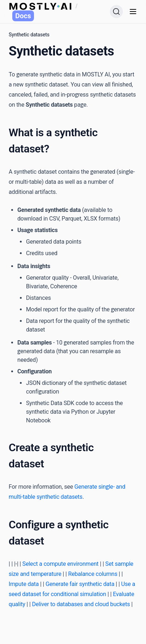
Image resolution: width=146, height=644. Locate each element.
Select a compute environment (61, 564)
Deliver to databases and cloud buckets (81, 604)
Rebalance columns (93, 574)
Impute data (24, 584)
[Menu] (133, 12)
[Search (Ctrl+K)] (116, 12)
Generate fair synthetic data (80, 584)
